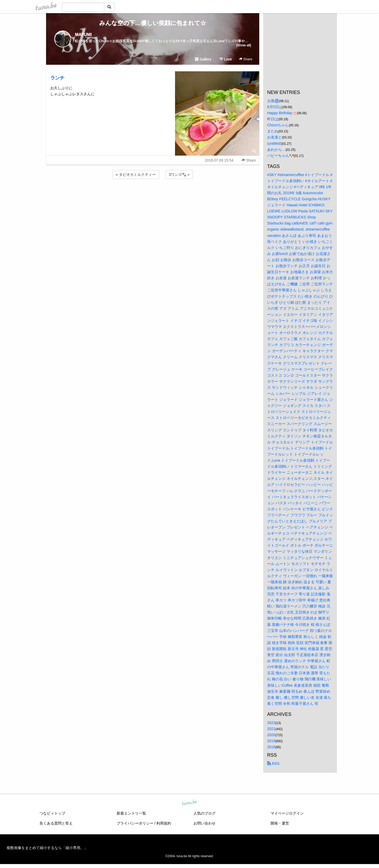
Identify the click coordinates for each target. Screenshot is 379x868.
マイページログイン (287, 813)
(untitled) (274, 143)
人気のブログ (205, 813)
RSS (273, 764)
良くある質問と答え (56, 823)
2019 (271, 741)
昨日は (273, 119)
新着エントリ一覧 (131, 813)
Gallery (203, 59)
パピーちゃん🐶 (280, 156)
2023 (271, 723)
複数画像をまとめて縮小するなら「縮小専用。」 (47, 848)
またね (273, 131)
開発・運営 (280, 823)
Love (226, 59)
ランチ (57, 78)
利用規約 (164, 823)
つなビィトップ (52, 813)
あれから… (276, 149)
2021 (271, 729)
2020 (271, 735)
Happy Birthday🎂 (282, 113)
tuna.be (189, 803)
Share (246, 59)
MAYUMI (83, 35)
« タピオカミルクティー (136, 174)
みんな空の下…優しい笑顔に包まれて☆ (153, 23)
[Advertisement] (153, 194)
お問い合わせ (205, 823)
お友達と (275, 137)
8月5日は (275, 107)
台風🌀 (273, 101)
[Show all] (244, 45)
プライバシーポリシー (135, 823)
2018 (271, 747)
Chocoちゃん (278, 125)
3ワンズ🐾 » (179, 174)
